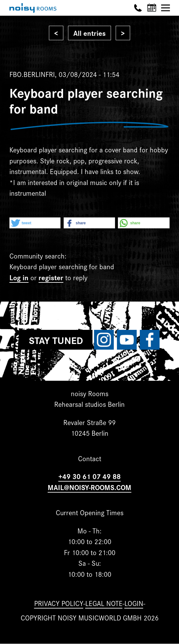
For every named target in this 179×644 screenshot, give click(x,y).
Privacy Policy (59, 603)
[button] (35, 223)
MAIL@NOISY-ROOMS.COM (89, 487)
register (51, 277)
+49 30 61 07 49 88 (89, 476)
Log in (19, 277)
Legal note (104, 603)
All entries (89, 33)
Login (134, 603)
